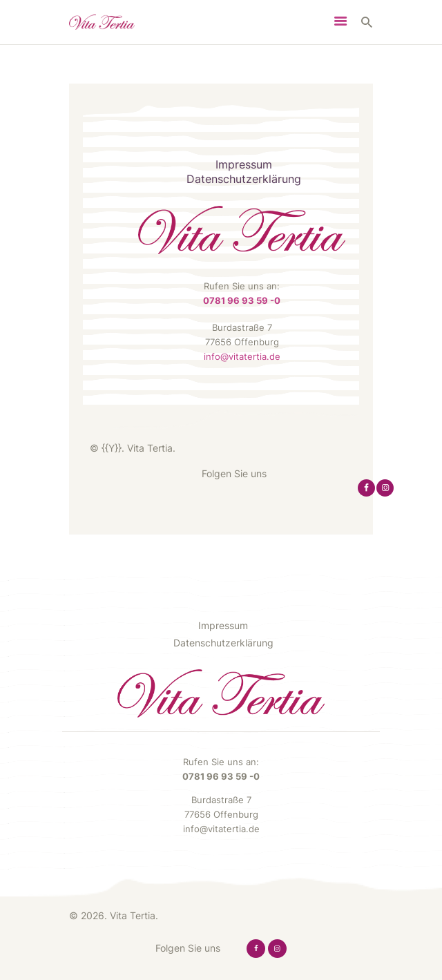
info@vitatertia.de (242, 356)
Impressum (244, 165)
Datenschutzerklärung (244, 179)
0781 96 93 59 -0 (242, 300)
